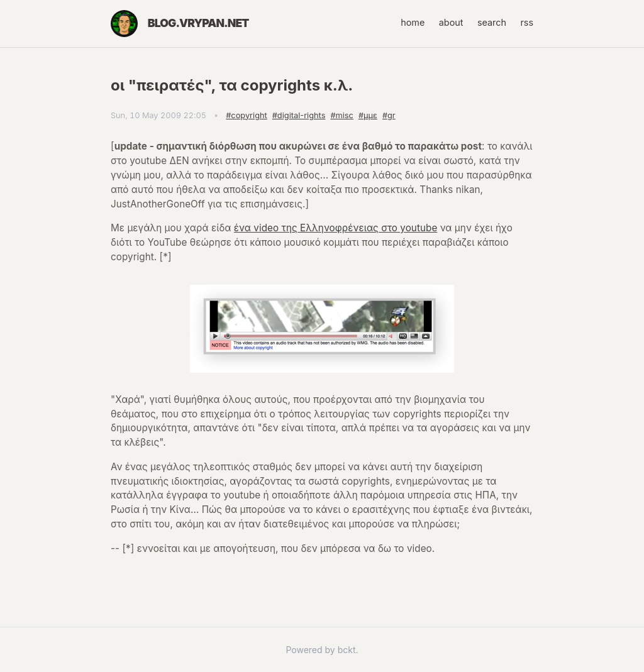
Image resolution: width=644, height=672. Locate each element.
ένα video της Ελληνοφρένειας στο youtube (336, 228)
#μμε (368, 115)
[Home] (124, 24)
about (451, 22)
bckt (347, 650)
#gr (389, 115)
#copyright (247, 115)
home (413, 22)
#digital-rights (299, 115)
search (492, 22)
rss (527, 22)
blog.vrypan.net (198, 23)
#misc (341, 115)
